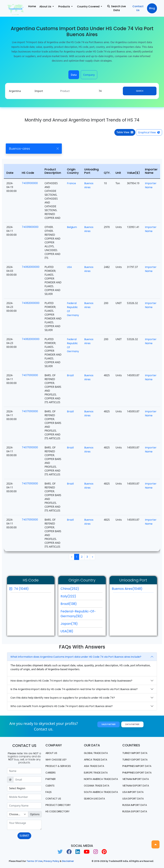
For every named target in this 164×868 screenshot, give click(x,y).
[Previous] (72, 557)
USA (69, 267)
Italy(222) (68, 596)
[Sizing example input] (24, 771)
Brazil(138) (69, 604)
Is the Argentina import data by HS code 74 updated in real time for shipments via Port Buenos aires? (74, 689)
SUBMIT (24, 836)
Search (140, 91)
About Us (52, 753)
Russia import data (136, 806)
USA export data (134, 799)
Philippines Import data (139, 766)
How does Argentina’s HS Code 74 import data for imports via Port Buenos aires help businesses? (71, 681)
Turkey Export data (136, 760)
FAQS (49, 793)
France (71, 183)
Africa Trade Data (97, 760)
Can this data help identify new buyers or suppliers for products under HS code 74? (63, 698)
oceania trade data (98, 790)
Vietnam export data (137, 786)
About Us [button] (46, 6)
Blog (152, 8)
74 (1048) (21, 589)
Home (32, 6)
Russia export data (136, 812)
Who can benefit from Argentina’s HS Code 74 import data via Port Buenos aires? (61, 706)
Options (35, 814)
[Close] (58, 148)
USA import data (134, 793)
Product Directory (59, 806)
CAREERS (51, 773)
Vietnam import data (137, 779)
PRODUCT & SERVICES (59, 766)
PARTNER (51, 779)
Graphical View (149, 132)
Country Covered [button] (89, 6)
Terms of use (35, 861)
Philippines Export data (139, 773)
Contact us (54, 799)
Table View (125, 132)
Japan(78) (69, 624)
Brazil (70, 375)
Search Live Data (117, 8)
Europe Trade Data (97, 773)
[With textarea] (24, 825)
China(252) (70, 589)
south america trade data (99, 798)
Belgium (72, 227)
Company (89, 75)
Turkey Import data (136, 753)
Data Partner (132, 724)
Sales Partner (109, 724)
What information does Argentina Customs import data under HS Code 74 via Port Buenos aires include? (76, 657)
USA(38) (67, 631)
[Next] (92, 557)
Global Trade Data (97, 753)
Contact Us (138, 8)
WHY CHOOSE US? (57, 760)
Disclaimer (68, 861)
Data (74, 75)
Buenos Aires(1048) (133, 589)
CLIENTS (50, 786)
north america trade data (99, 781)
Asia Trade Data (95, 766)
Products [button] (64, 6)
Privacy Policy (51, 861)
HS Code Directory (59, 812)
